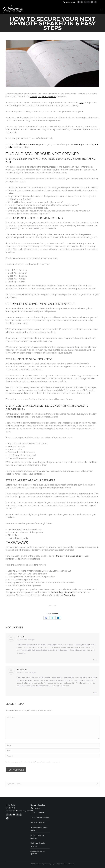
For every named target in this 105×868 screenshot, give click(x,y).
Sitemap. (71, 864)
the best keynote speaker (69, 556)
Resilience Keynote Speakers (37, 837)
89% (81, 103)
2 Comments (52, 606)
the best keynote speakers (64, 592)
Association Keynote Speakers (38, 852)
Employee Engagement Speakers (39, 829)
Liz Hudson (21, 636)
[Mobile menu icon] (101, 9)
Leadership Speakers (38, 823)
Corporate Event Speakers (40, 817)
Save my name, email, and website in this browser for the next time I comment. (34, 762)
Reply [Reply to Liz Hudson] (95, 660)
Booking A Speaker (37, 812)
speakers (16, 417)
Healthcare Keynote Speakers (38, 845)
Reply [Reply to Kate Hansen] (95, 693)
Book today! (70, 595)
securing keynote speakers (43, 97)
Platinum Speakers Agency (32, 144)
